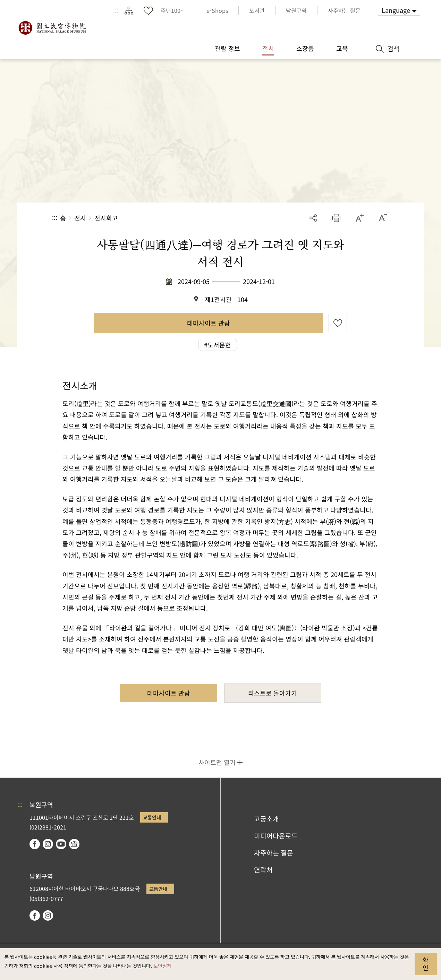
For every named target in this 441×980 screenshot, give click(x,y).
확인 (426, 964)
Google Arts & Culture (74, 844)
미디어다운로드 (276, 836)
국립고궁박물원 (52, 28)
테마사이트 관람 (209, 323)
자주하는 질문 (274, 853)
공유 (313, 218)
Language (396, 10)
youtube (61, 844)
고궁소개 (266, 819)
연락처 (263, 870)
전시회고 (106, 218)
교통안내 (152, 817)
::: (116, 10)
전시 (80, 218)
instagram (48, 844)
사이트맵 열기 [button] (217, 762)
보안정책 (162, 966)
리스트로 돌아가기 (273, 693)
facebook (35, 844)
